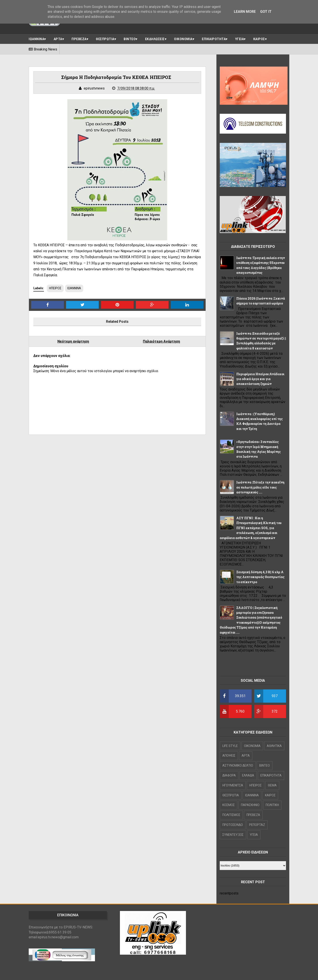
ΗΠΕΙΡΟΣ (55, 288)
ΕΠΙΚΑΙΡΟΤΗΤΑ (214, 39)
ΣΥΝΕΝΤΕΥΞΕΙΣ (233, 835)
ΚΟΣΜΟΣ (229, 805)
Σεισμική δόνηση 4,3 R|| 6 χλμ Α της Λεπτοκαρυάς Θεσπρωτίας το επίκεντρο (260, 577)
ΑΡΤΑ (58, 39)
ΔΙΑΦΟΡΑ (229, 775)
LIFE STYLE (230, 746)
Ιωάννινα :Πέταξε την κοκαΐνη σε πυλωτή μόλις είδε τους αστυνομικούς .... (260, 487)
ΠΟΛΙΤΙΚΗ (272, 805)
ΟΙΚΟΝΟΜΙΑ (183, 39)
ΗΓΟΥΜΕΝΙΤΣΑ (233, 785)
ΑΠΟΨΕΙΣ (229, 756)
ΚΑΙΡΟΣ (259, 39)
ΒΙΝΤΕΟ (130, 39)
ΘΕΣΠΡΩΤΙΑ (105, 39)
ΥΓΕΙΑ (240, 39)
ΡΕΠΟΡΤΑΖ (257, 825)
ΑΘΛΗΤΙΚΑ (274, 746)
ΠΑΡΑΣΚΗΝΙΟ (250, 805)
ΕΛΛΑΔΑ (248, 775)
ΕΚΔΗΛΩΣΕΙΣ (155, 39)
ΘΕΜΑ (272, 785)
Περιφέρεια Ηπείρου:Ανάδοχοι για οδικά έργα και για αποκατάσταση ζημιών (260, 379)
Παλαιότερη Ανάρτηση (161, 341)
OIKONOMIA (252, 746)
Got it (266, 12)
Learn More (245, 12)
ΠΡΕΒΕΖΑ (79, 39)
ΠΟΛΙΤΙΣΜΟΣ (231, 815)
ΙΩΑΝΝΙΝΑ (36, 39)
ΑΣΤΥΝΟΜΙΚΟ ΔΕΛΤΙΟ (238, 765)
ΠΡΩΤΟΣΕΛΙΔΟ (233, 825)
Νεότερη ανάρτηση (73, 341)
